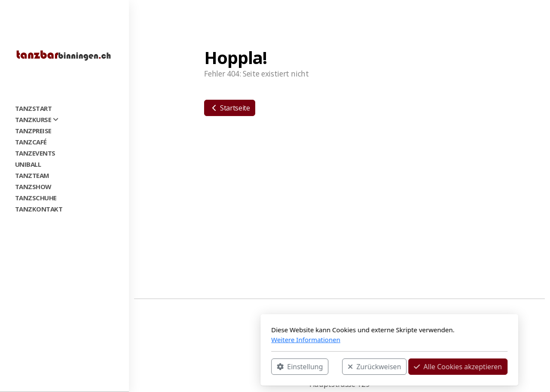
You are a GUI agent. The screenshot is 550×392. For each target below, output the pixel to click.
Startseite (230, 108)
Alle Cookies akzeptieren (344, 367)
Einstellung (185, 367)
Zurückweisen (260, 367)
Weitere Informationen (191, 340)
